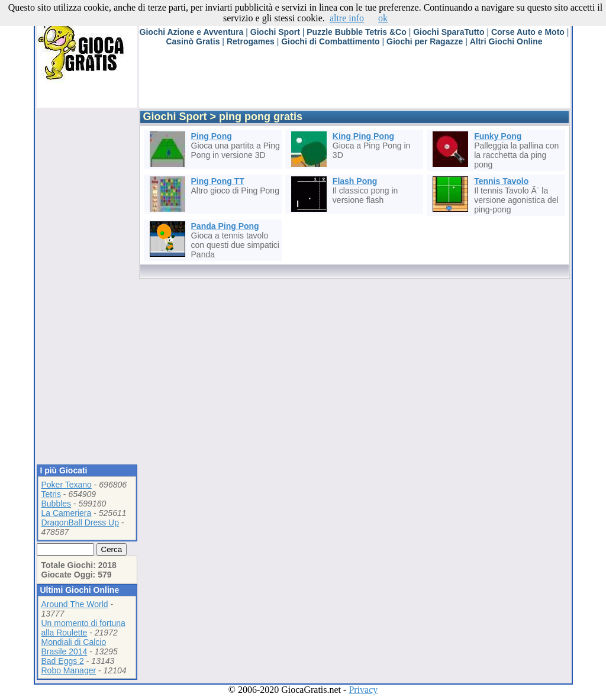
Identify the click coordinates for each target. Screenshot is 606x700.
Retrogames (251, 41)
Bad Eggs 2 (63, 661)
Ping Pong (212, 136)
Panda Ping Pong (225, 226)
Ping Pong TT (218, 181)
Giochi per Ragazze (425, 41)
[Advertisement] (354, 81)
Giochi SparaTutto (449, 32)
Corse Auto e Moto (528, 32)
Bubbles (57, 504)
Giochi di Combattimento (330, 41)
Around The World (75, 604)
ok (383, 18)
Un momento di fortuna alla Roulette (83, 628)
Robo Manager (69, 670)
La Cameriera (67, 513)
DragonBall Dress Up (80, 522)
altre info (347, 18)
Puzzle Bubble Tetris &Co (357, 32)
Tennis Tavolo (501, 181)
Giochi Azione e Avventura (192, 32)
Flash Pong (355, 181)
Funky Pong (498, 136)
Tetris (51, 494)
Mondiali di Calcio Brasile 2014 (74, 647)
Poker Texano (67, 485)
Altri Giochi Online (506, 41)
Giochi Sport (275, 32)
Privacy (363, 690)
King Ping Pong (363, 136)
